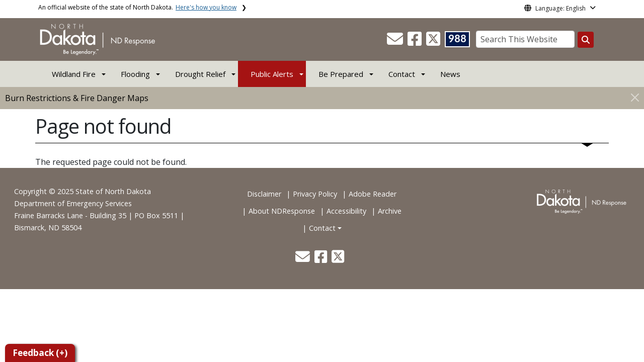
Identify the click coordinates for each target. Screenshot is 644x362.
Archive (390, 211)
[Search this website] (586, 40)
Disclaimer (264, 194)
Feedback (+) (40, 353)
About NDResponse (282, 211)
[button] (396, 42)
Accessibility (346, 211)
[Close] (635, 97)
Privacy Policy (315, 194)
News (450, 74)
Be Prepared (341, 74)
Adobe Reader (373, 194)
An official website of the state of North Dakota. (137, 7)
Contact (322, 228)
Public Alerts (272, 74)
